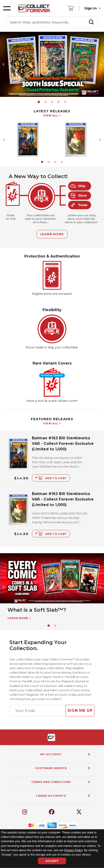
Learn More (52, 234)
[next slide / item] (101, 64)
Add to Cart (51, 477)
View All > (52, 116)
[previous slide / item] (3, 64)
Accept (52, 861)
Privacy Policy (73, 850)
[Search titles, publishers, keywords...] (52, 22)
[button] (39, 102)
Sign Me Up (80, 710)
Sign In (90, 8)
